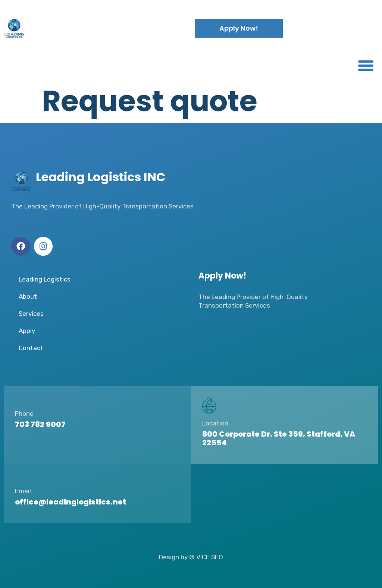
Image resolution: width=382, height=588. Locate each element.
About (28, 296)
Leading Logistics (45, 279)
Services (31, 314)
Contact (31, 348)
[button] (366, 66)
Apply (27, 331)
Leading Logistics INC (93, 28)
